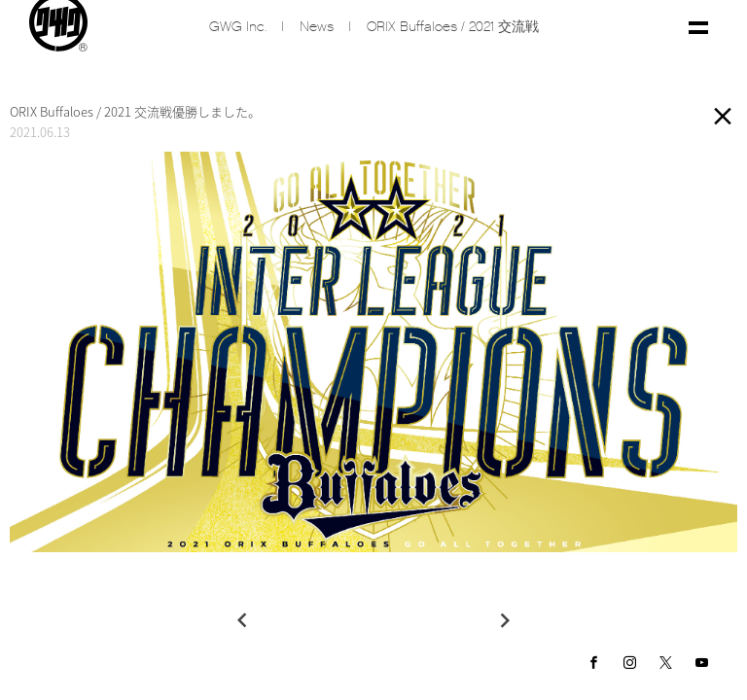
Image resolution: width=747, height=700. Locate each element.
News (317, 27)
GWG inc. (238, 27)
